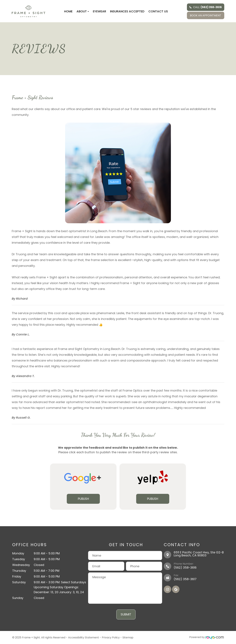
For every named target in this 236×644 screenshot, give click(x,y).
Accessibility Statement (84, 637)
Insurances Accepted (127, 11)
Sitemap (128, 637)
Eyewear (99, 11)
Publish (83, 499)
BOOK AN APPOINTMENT (206, 15)
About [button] (83, 11)
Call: (206, 7)
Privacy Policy (111, 637)
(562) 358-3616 (185, 568)
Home (68, 11)
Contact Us (158, 11)
